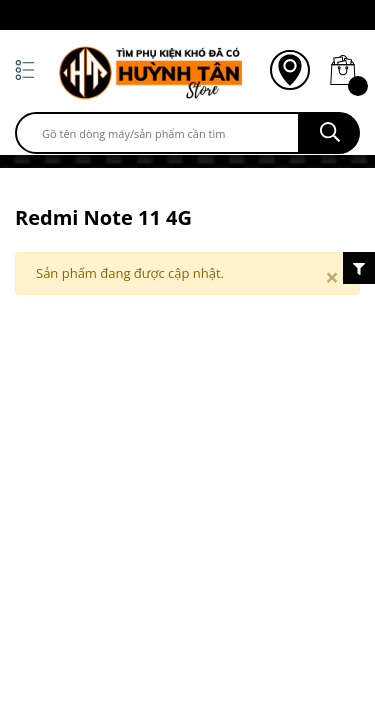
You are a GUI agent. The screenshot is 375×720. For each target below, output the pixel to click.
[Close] (332, 277)
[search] (157, 133)
